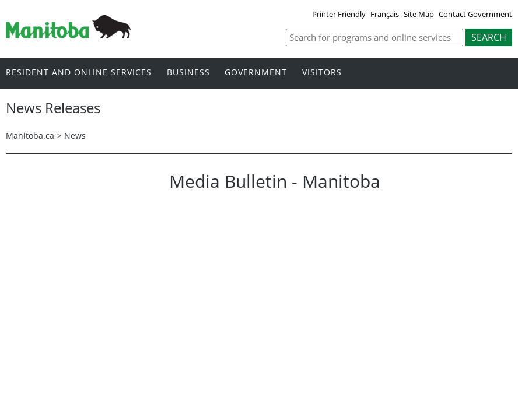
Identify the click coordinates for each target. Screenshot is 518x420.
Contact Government (475, 14)
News (75, 136)
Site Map (419, 14)
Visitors (322, 73)
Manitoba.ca (30, 136)
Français (385, 14)
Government (256, 73)
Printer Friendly (339, 14)
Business (188, 73)
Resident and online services (79, 73)
